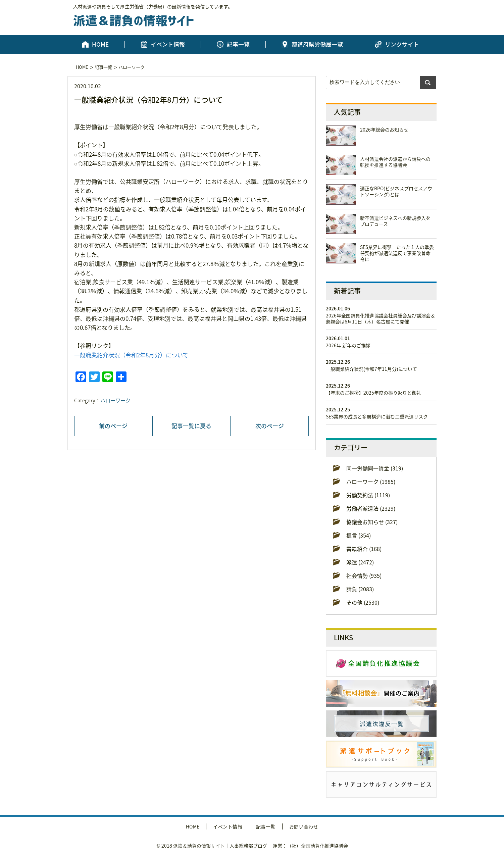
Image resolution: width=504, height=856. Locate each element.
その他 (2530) (363, 602)
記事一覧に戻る (191, 426)
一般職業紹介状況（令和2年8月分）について (131, 355)
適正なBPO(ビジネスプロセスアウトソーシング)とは (396, 191)
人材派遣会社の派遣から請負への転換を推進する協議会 (395, 162)
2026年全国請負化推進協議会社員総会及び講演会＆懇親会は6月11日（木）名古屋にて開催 (381, 318)
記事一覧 (238, 44)
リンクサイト (402, 44)
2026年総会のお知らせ (384, 130)
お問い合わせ (304, 826)
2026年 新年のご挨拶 (348, 345)
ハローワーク (132, 67)
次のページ (270, 426)
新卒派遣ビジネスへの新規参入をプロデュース (395, 221)
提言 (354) (359, 535)
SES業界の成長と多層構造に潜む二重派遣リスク (377, 416)
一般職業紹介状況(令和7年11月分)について (371, 369)
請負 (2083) (360, 589)
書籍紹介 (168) (364, 549)
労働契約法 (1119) (368, 495)
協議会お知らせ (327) (372, 522)
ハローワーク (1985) (371, 482)
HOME (100, 44)
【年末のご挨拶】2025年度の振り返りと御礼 (373, 393)
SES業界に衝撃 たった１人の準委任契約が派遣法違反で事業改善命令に (397, 253)
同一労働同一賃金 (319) (375, 468)
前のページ (113, 426)
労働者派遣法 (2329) (371, 508)
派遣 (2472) (360, 562)
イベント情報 (168, 44)
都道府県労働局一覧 (317, 44)
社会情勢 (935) (364, 575)
